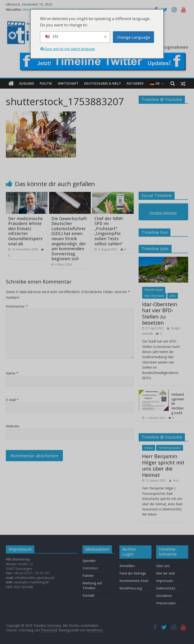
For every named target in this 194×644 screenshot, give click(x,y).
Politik (46, 83)
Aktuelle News (154, 290)
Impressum (165, 581)
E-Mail (12, 400)
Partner (88, 576)
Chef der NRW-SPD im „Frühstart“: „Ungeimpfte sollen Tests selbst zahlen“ (109, 231)
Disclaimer (164, 596)
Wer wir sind (165, 573)
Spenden (89, 561)
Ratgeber (135, 83)
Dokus (149, 448)
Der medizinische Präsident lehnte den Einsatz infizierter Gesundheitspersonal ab (25, 231)
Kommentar (17, 306)
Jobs (173, 296)
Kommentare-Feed (134, 581)
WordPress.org (131, 588)
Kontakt (88, 595)
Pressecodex (166, 603)
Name (12, 373)
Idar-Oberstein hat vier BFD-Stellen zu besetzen (160, 313)
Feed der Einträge (133, 573)
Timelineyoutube (170, 448)
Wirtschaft (68, 83)
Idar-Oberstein (154, 296)
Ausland (27, 83)
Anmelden (127, 566)
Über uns (163, 566)
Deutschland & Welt (103, 83)
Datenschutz (166, 588)
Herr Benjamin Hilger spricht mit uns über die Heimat (163, 465)
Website (13, 426)
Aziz (176, 480)
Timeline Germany (163, 213)
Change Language (133, 37)
